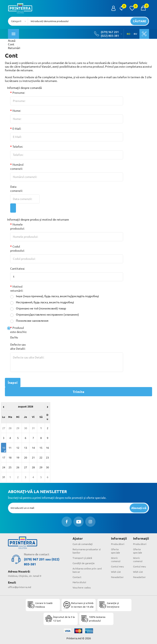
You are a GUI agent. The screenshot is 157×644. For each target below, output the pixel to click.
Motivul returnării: (17, 289)
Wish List (116, 572)
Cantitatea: (17, 269)
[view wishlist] (132, 8)
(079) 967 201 (110, 32)
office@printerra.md (20, 587)
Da (12, 337)
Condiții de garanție (84, 563)
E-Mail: (17, 129)
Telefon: (18, 147)
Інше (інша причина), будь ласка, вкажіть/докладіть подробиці (55, 296)
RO (128, 34)
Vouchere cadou (82, 588)
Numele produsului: (17, 227)
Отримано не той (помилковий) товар (38, 309)
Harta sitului (79, 582)
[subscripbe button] (139, 508)
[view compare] (122, 8)
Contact (77, 577)
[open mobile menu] (13, 34)
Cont (11, 44)
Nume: (17, 111)
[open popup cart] (143, 8)
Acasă (12, 41)
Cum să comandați (83, 544)
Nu (16, 337)
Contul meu (117, 566)
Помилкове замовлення (29, 321)
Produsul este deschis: (19, 330)
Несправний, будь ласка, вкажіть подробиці (42, 302)
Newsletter (117, 577)
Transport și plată (82, 558)
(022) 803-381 (110, 36)
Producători (118, 544)
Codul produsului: (17, 249)
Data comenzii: (16, 189)
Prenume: (19, 93)
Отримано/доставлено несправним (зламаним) (45, 315)
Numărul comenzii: (17, 167)
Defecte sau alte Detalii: (18, 347)
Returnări (14, 48)
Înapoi (13, 383)
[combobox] (19, 21)
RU (135, 34)
